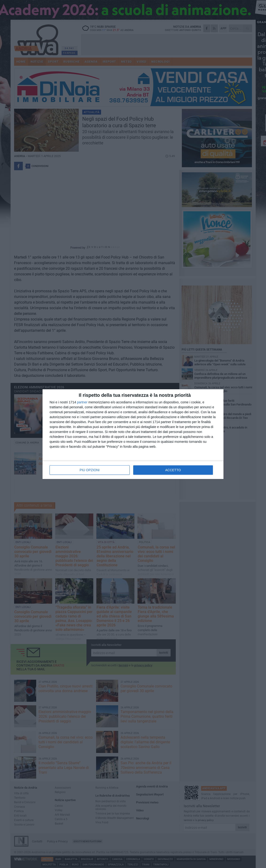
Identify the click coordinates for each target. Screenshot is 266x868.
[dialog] (133, 434)
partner (82, 402)
